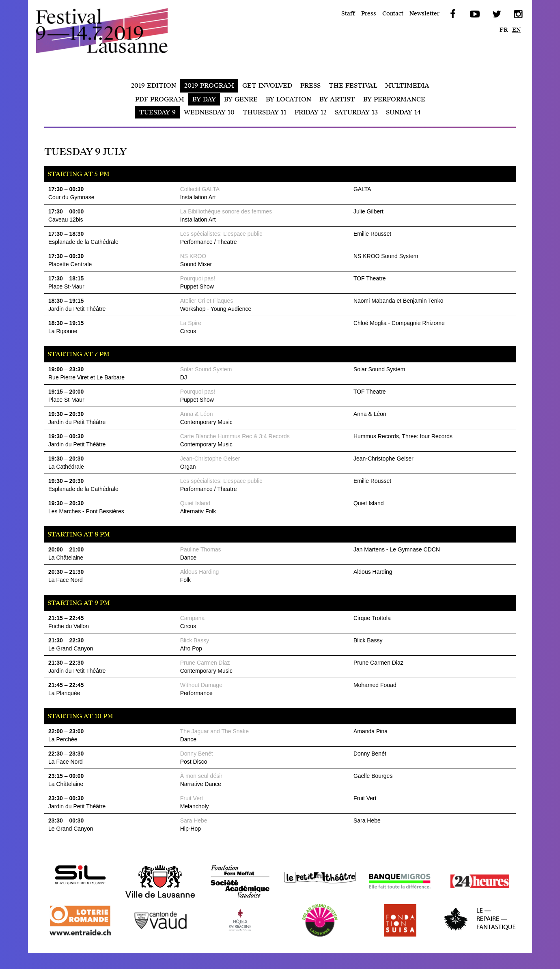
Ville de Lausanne (152, 897)
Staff (348, 14)
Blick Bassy (195, 640)
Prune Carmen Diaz (205, 663)
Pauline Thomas (201, 549)
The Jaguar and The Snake (214, 731)
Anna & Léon (197, 414)
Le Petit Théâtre (309, 897)
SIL (50, 891)
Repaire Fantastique (475, 936)
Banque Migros (388, 897)
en (516, 30)
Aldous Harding (200, 572)
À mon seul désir (201, 776)
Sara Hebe (194, 820)
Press (369, 14)
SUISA (374, 936)
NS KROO (193, 256)
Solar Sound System (206, 369)
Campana (193, 618)
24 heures (459, 897)
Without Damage (201, 685)
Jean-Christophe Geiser (210, 459)
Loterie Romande (71, 936)
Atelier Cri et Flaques (207, 301)
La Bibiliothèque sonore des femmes (226, 211)
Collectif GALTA (200, 189)
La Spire (191, 323)
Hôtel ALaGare (228, 936)
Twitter (496, 14)
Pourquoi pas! (198, 278)
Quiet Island (195, 503)
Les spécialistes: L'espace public (221, 234)
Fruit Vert (192, 798)
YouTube (474, 14)
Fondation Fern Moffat (240, 897)
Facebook (452, 14)
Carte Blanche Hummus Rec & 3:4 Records (235, 436)
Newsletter (424, 14)
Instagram (518, 14)
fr (504, 30)
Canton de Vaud (149, 936)
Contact (393, 14)
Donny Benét (197, 754)
